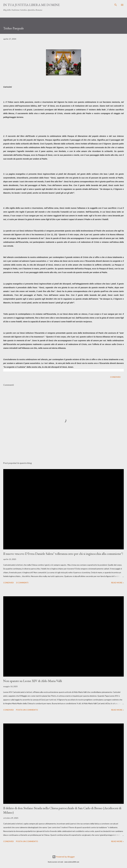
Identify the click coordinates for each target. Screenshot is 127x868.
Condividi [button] (115, 377)
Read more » (117, 583)
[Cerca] (116, 5)
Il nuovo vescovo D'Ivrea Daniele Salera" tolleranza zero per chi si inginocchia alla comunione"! (63, 554)
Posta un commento (27, 710)
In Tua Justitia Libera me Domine (32, 5)
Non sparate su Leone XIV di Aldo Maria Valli (33, 681)
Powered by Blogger (64, 857)
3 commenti (22, 583)
